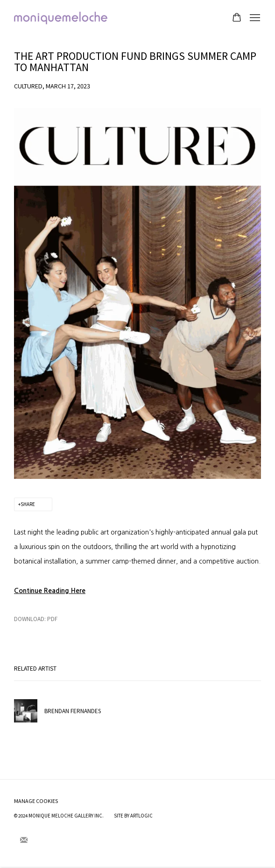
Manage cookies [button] (36, 801)
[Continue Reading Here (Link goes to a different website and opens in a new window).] (50, 591)
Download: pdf (36, 618)
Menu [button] (254, 18)
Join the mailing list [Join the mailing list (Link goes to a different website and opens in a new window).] (24, 840)
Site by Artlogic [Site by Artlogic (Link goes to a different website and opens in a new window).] (133, 816)
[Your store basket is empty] (237, 18)
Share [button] (28, 504)
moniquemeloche (61, 18)
